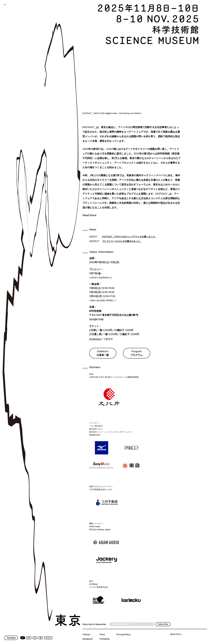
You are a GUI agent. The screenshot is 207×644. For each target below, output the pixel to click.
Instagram (88, 639)
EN (29, 638)
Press (102, 634)
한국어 (48, 638)
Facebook (105, 639)
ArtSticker (95, 339)
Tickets (11, 638)
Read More (89, 215)
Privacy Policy (123, 634)
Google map (96, 319)
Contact (86, 634)
